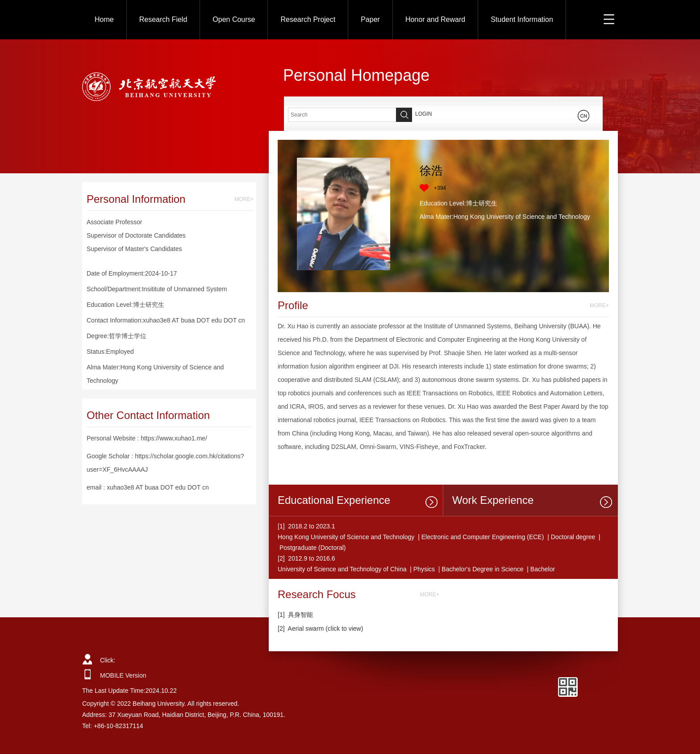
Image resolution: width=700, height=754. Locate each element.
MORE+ (244, 199)
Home (104, 19)
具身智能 (300, 615)
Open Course (234, 19)
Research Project (308, 19)
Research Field (163, 19)
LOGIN (423, 114)
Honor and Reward (435, 19)
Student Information (522, 19)
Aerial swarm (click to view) (326, 628)
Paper (370, 19)
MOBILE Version (123, 675)
